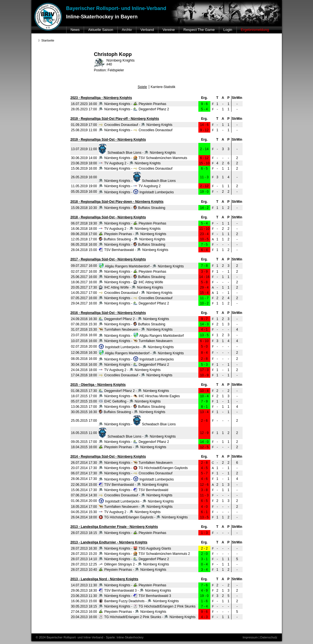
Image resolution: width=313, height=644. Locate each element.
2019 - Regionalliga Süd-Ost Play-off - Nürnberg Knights (115, 119)
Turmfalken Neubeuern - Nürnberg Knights (136, 330)
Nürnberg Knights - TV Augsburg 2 (130, 186)
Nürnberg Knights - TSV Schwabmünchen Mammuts (143, 158)
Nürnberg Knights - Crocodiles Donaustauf (135, 130)
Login (228, 30)
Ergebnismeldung (255, 30)
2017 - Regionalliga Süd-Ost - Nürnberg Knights (108, 259)
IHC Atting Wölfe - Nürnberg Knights (131, 287)
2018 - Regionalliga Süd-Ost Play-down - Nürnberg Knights (117, 202)
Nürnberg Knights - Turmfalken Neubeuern (136, 341)
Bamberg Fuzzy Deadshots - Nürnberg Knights (139, 601)
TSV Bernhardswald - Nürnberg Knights (133, 250)
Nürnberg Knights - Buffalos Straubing (132, 208)
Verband (147, 30)
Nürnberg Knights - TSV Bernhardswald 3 (135, 596)
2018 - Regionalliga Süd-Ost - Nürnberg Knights (108, 217)
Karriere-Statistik (163, 87)
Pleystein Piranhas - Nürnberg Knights (132, 234)
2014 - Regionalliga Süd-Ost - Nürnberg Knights (108, 457)
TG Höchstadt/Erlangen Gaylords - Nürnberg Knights (143, 517)
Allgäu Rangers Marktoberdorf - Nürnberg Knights (141, 266)
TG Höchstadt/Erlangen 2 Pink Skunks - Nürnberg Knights (147, 617)
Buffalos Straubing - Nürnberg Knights (132, 239)
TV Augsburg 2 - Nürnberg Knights (130, 163)
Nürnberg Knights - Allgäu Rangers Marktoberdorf (141, 336)
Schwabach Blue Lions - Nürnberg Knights (137, 153)
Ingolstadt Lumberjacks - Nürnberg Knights (136, 347)
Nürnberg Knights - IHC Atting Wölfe (131, 282)
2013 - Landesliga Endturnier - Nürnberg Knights (109, 542)
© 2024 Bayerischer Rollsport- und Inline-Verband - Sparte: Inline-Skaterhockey (90, 637)
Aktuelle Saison (101, 30)
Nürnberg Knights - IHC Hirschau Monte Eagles (139, 396)
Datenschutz (269, 637)
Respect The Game (199, 30)
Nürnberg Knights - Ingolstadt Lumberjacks (136, 192)
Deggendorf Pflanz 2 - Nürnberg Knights (134, 319)
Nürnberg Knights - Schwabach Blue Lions (137, 181)
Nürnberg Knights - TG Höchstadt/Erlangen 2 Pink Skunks (147, 606)
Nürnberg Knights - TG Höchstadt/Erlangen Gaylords (143, 468)
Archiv (127, 30)
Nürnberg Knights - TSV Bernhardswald (133, 490)
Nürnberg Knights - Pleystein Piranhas (132, 104)
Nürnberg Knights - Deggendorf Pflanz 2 (134, 109)
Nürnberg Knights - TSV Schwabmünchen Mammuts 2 (144, 554)
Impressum (250, 637)
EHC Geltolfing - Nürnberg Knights (130, 401)
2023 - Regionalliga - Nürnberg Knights (101, 98)
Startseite (48, 40)
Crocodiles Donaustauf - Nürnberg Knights (135, 125)
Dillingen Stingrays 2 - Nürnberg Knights (134, 564)
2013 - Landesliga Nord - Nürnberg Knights (104, 579)
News (75, 30)
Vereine (169, 30)
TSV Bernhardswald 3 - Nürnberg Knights (135, 591)
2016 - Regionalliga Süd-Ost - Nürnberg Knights (108, 313)
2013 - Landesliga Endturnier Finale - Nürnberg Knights (114, 527)
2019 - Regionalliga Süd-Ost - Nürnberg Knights (108, 140)
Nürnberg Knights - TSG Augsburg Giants (135, 548)
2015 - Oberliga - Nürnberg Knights (98, 385)
